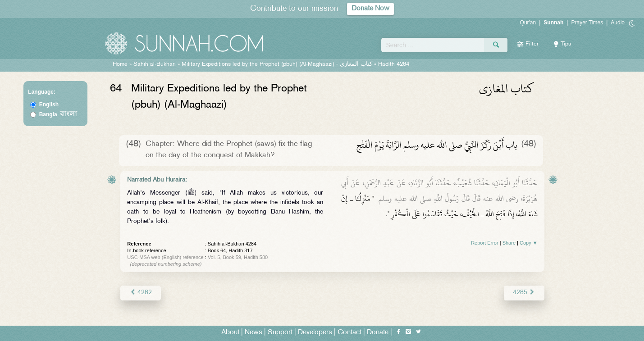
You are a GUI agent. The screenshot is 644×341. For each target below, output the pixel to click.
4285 (524, 293)
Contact (349, 333)
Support (280, 333)
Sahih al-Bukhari (155, 64)
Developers (315, 333)
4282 (140, 293)
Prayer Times (587, 23)
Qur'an (528, 23)
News (253, 333)
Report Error (485, 243)
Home (120, 64)
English (49, 105)
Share (509, 243)
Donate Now (370, 9)
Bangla (58, 114)
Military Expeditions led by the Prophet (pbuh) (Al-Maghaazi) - (278, 64)
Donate (378, 333)
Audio (618, 23)
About (230, 333)
